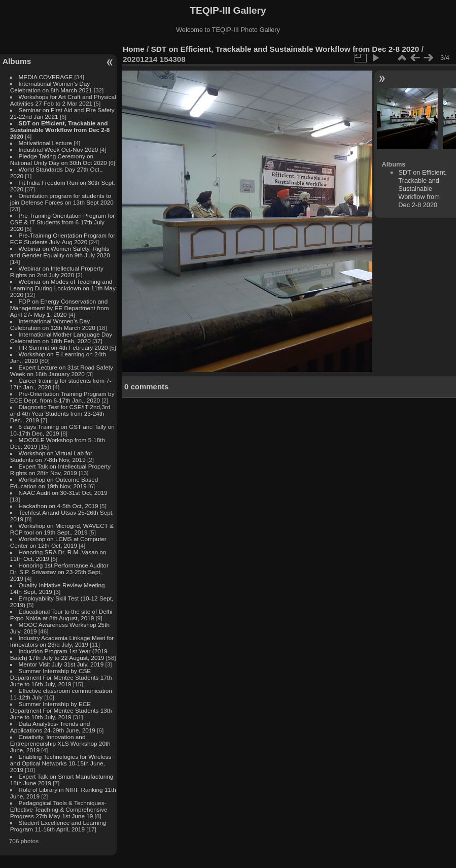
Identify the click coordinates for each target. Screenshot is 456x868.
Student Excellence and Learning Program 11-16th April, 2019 (58, 826)
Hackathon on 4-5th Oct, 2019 (59, 506)
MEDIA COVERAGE (46, 77)
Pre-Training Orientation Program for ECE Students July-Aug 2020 (63, 239)
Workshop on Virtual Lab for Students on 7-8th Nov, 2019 (51, 456)
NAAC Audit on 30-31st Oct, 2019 (63, 493)
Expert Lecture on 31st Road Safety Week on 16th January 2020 (62, 371)
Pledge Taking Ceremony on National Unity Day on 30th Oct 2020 (59, 159)
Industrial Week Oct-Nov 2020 (59, 149)
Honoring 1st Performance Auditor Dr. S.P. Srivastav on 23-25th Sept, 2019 (59, 572)
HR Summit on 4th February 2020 (63, 347)
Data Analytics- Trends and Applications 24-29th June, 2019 (53, 727)
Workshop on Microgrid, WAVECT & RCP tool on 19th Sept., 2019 (62, 529)
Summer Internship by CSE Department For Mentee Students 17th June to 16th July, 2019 (61, 677)
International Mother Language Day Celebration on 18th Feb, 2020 (61, 338)
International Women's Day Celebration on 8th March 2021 (51, 87)
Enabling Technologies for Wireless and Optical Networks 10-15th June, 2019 (61, 763)
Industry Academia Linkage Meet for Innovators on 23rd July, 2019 (62, 641)
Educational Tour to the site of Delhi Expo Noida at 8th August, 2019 (61, 615)
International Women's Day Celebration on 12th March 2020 (53, 324)
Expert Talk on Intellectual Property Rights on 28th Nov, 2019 (60, 470)
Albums (17, 61)
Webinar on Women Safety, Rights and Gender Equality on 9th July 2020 (60, 252)
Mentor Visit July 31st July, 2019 (62, 664)
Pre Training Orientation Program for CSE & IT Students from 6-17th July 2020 (62, 222)
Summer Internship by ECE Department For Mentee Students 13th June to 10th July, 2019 (61, 710)
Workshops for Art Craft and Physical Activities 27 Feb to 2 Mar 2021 (63, 100)
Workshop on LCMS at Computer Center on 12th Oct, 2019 (58, 542)
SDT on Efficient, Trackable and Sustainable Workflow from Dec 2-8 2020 (60, 130)
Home (134, 49)
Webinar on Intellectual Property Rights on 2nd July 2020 (57, 272)
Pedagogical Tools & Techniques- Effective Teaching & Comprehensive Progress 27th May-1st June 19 (59, 809)
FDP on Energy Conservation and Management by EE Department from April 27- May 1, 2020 (60, 308)
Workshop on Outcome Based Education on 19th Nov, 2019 (54, 483)
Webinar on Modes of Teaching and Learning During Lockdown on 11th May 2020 (63, 288)
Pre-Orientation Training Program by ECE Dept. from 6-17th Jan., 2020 (62, 397)
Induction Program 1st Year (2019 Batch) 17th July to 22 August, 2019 (59, 654)
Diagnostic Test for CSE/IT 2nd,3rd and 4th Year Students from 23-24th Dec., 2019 (60, 413)
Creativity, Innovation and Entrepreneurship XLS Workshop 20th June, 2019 (60, 743)
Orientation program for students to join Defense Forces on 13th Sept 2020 (62, 199)
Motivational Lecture (45, 143)
